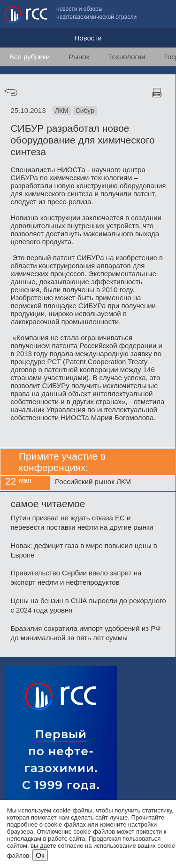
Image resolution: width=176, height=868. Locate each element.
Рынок (79, 57)
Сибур (85, 111)
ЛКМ (62, 111)
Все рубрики (30, 57)
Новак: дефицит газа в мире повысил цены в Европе (84, 550)
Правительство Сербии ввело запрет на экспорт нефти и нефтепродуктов (76, 577)
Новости (88, 38)
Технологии (127, 57)
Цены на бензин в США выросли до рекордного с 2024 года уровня (88, 605)
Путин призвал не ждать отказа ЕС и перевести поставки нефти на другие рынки (82, 522)
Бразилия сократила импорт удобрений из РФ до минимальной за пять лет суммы (85, 633)
